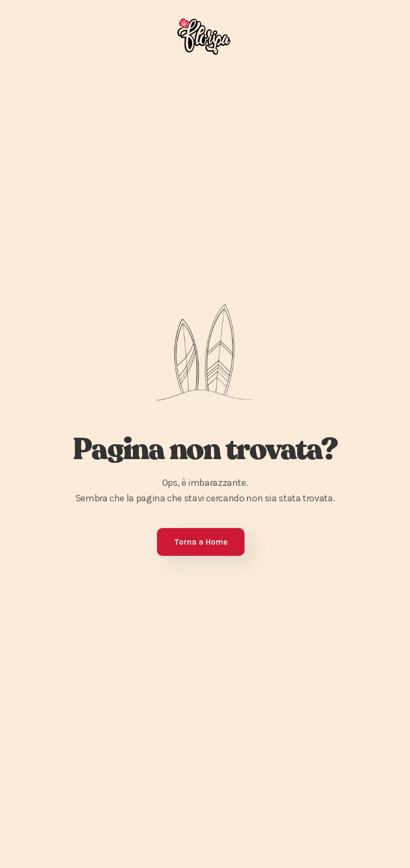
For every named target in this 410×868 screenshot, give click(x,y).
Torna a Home (201, 542)
